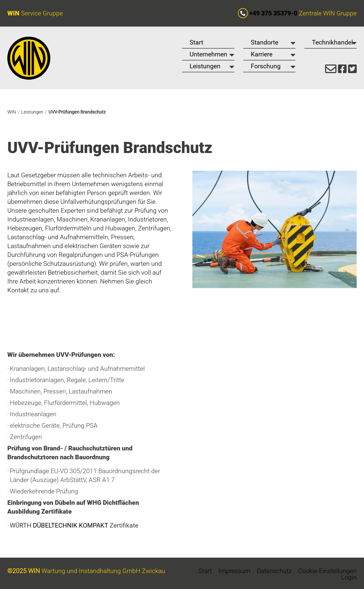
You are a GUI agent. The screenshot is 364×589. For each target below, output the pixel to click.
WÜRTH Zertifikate (74, 525)
